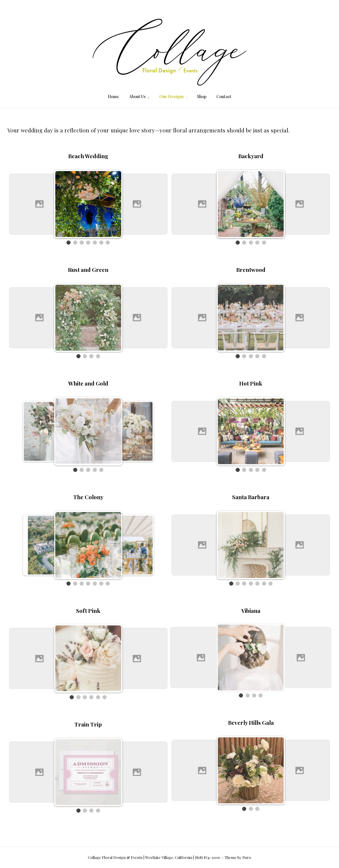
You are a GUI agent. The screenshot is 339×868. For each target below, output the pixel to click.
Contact (224, 97)
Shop (202, 97)
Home (113, 97)
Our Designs (172, 97)
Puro (247, 857)
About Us (137, 97)
